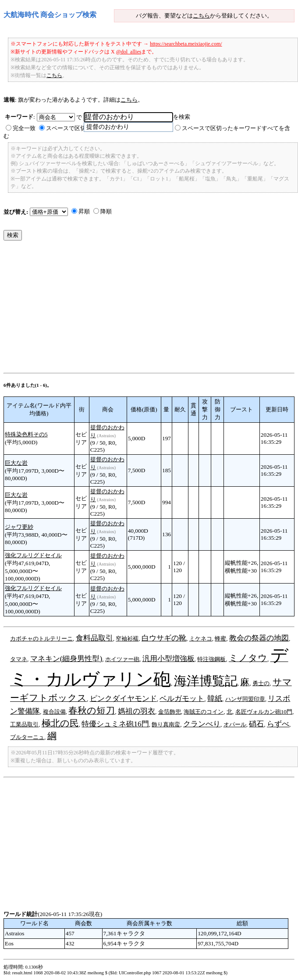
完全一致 (24, 128)
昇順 (84, 211)
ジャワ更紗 (19, 527)
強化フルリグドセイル (33, 555)
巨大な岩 (16, 463)
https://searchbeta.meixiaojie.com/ (186, 44)
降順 (106, 211)
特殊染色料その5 (26, 434)
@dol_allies (129, 52)
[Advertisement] (148, 309)
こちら (201, 16)
